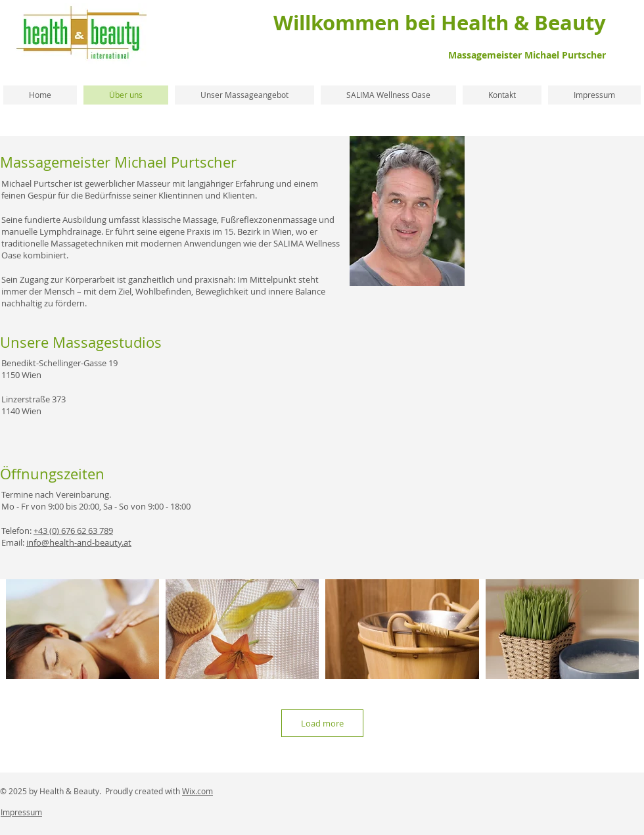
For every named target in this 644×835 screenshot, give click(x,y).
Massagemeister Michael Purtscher (527, 55)
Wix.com (197, 791)
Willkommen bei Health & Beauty (440, 23)
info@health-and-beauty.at (79, 542)
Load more (322, 723)
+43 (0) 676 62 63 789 (73, 531)
